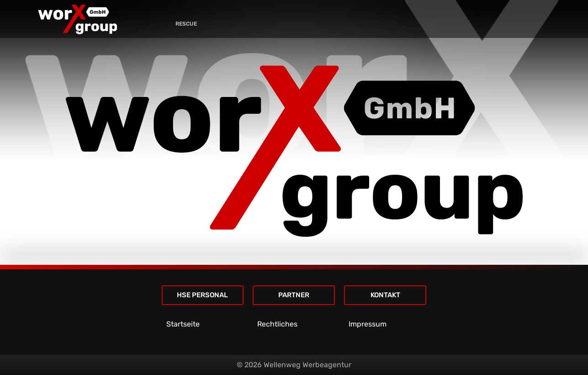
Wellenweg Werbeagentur (307, 365)
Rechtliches (277, 324)
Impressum (368, 324)
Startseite (183, 324)
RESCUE (186, 24)
